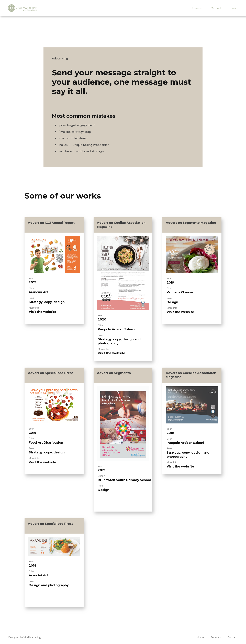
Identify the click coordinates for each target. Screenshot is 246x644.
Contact (233, 637)
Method (216, 8)
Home (200, 637)
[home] (23, 8)
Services (197, 8)
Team (232, 8)
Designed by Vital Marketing (25, 637)
